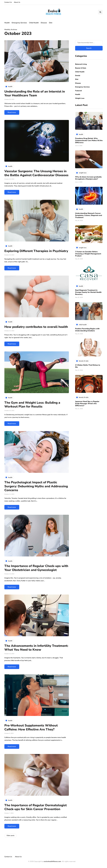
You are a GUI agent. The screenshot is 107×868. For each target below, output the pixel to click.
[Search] (89, 43)
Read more (12, 112)
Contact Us (8, 2)
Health (7, 23)
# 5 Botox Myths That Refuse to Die (88, 366)
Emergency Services (19, 23)
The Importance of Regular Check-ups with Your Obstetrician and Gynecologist (36, 568)
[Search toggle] (100, 12)
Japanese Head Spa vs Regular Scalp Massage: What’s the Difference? (87, 404)
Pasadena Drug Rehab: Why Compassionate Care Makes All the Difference (89, 140)
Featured (78, 91)
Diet (51, 23)
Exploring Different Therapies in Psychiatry (36, 251)
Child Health (34, 23)
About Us (17, 2)
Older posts (11, 836)
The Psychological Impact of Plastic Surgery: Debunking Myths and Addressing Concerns (36, 486)
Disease (44, 23)
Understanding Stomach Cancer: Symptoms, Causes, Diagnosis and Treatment (89, 215)
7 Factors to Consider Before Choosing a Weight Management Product (88, 254)
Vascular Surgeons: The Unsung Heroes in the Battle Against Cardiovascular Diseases (36, 173)
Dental (78, 76)
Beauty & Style (81, 68)
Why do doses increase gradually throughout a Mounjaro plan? (88, 178)
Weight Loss (80, 98)
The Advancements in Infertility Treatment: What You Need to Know (36, 648)
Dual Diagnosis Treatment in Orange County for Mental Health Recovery (88, 292)
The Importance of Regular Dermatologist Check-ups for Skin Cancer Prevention (36, 807)
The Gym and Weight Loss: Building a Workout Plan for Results (32, 405)
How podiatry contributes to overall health (36, 327)
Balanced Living (81, 64)
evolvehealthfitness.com (52, 861)
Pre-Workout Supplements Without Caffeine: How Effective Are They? (31, 727)
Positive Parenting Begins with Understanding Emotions (87, 330)
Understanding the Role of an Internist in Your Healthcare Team (35, 94)
